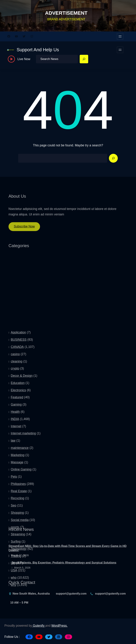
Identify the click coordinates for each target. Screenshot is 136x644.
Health (15, 497)
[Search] (84, 59)
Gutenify (39, 626)
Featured (17, 482)
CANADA (17, 432)
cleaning (17, 446)
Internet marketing (23, 518)
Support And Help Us (38, 50)
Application (18, 418)
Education (18, 468)
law (13, 526)
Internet (16, 511)
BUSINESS (19, 425)
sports (15, 612)
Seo (14, 591)
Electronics (18, 475)
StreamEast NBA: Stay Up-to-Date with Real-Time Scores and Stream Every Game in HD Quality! (68, 557)
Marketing (18, 540)
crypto (15, 454)
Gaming (16, 490)
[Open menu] (120, 36)
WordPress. (59, 626)
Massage (17, 547)
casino (15, 439)
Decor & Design (22, 461)
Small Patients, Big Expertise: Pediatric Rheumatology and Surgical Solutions (64, 571)
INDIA (15, 504)
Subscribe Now (24, 229)
